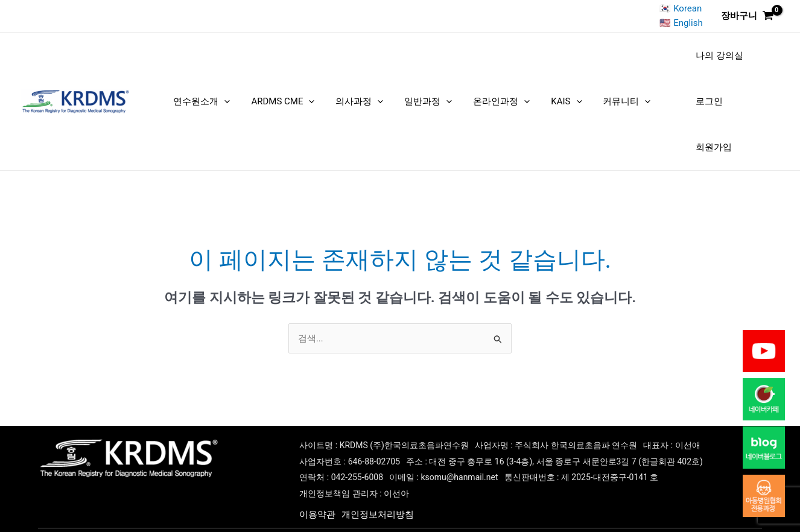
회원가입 (666, 118)
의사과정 (356, 89)
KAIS (536, 89)
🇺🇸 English (681, 23)
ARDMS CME (289, 89)
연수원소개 (217, 89)
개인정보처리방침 (378, 491)
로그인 (721, 61)
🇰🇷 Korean (682, 8)
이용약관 (317, 491)
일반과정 (416, 89)
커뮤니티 (588, 89)
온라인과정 (480, 89)
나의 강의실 (672, 61)
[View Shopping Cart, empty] (748, 16)
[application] (239, 89)
